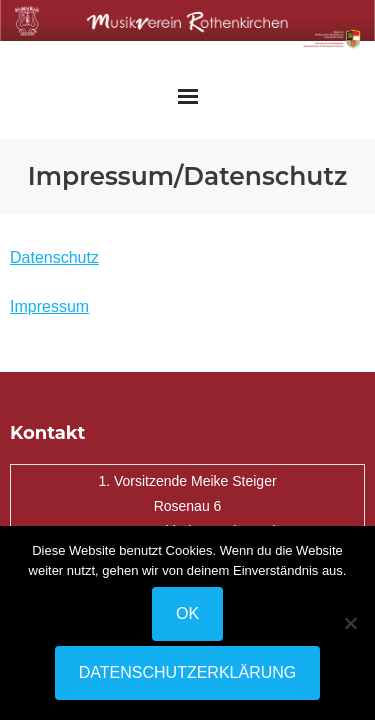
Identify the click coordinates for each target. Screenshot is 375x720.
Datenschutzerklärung (188, 672)
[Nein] (350, 623)
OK (187, 613)
